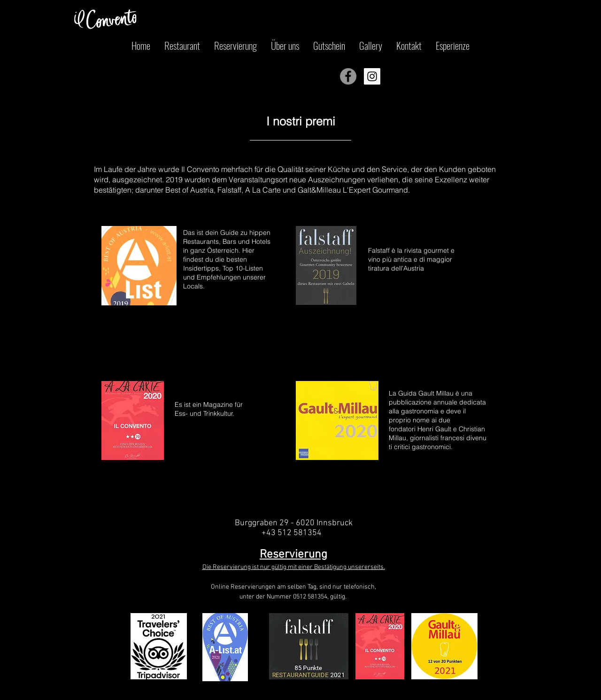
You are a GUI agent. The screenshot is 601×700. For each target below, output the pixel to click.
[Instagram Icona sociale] (372, 76)
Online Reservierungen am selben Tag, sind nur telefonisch (293, 587)
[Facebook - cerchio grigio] (348, 76)
